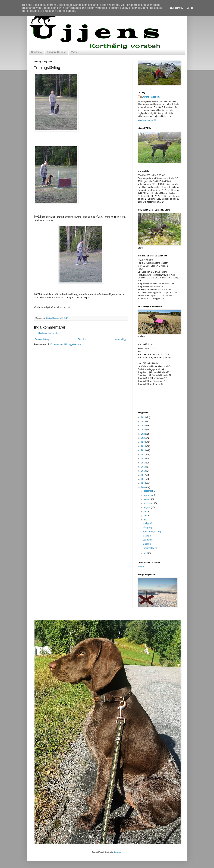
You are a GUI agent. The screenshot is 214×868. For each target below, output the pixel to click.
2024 (144, 426)
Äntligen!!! (148, 523)
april (146, 553)
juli (145, 511)
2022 (144, 434)
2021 (144, 438)
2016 (144, 459)
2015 (144, 463)
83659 (141, 567)
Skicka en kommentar (48, 333)
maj (146, 520)
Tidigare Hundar (56, 52)
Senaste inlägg (42, 339)
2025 (144, 422)
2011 (144, 479)
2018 (144, 450)
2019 (144, 446)
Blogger (118, 852)
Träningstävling (150, 548)
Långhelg (147, 527)
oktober (147, 499)
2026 (144, 417)
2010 (144, 483)
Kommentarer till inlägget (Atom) (65, 344)
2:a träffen (148, 540)
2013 (144, 471)
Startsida (36, 52)
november (149, 495)
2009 (144, 487)
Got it (190, 8)
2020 (144, 442)
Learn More (177, 8)
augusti (147, 507)
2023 (144, 430)
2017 (144, 454)
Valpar (75, 52)
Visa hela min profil (147, 120)
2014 (144, 467)
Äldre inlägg (121, 339)
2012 (144, 475)
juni (146, 516)
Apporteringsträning (152, 532)
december (149, 491)
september (149, 503)
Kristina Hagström (150, 97)
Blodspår (147, 536)
